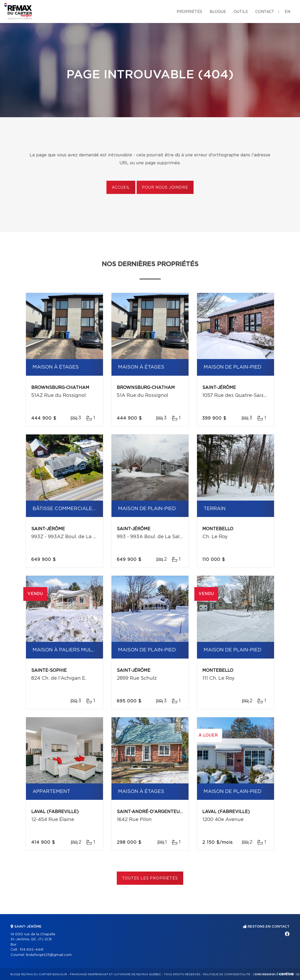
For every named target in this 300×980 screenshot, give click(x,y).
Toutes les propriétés (150, 878)
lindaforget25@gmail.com (49, 955)
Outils (241, 12)
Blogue (218, 12)
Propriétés (189, 12)
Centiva (285, 974)
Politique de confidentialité (227, 974)
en (287, 12)
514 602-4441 (32, 950)
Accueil (121, 188)
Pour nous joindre (165, 188)
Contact (265, 12)
